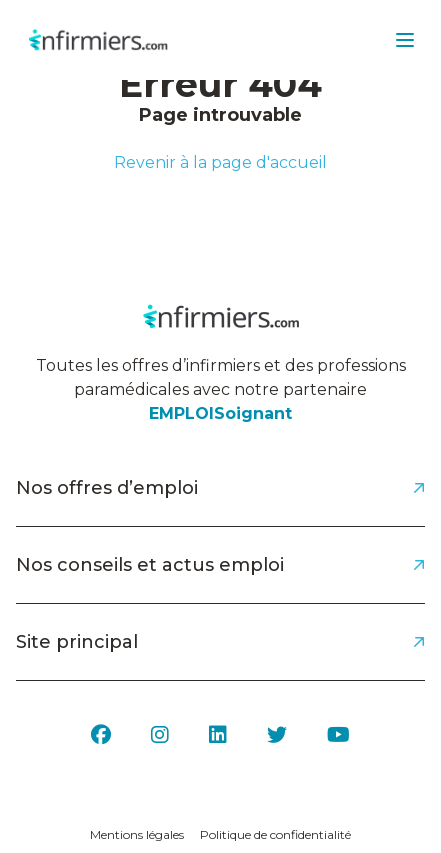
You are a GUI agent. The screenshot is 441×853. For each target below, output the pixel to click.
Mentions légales (137, 834)
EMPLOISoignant (220, 413)
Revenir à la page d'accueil (220, 162)
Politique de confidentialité (275, 834)
